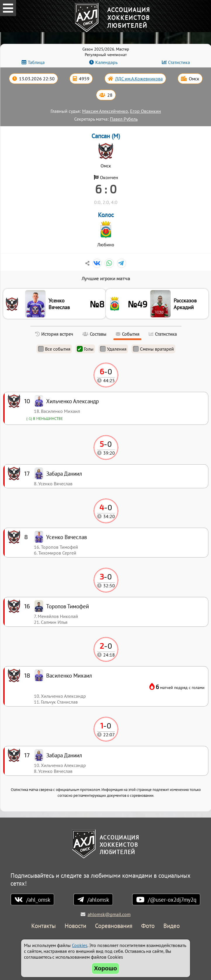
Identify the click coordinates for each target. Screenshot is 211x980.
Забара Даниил (64, 755)
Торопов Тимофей (68, 606)
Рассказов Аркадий (185, 304)
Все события (54, 349)
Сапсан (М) (106, 136)
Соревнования (114, 926)
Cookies (80, 945)
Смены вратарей (153, 349)
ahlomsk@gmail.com (109, 914)
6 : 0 (106, 189)
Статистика (179, 62)
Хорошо (106, 968)
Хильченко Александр (72, 401)
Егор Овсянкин (146, 111)
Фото (148, 926)
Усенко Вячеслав (59, 304)
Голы (85, 349)
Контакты (44, 926)
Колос (106, 215)
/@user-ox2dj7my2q (172, 900)
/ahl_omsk (38, 900)
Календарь (106, 62)
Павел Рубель (124, 119)
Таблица (36, 62)
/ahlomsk (98, 900)
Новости (75, 926)
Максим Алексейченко (105, 111)
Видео (172, 926)
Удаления (113, 349)
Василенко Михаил (69, 675)
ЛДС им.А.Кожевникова (139, 79)
